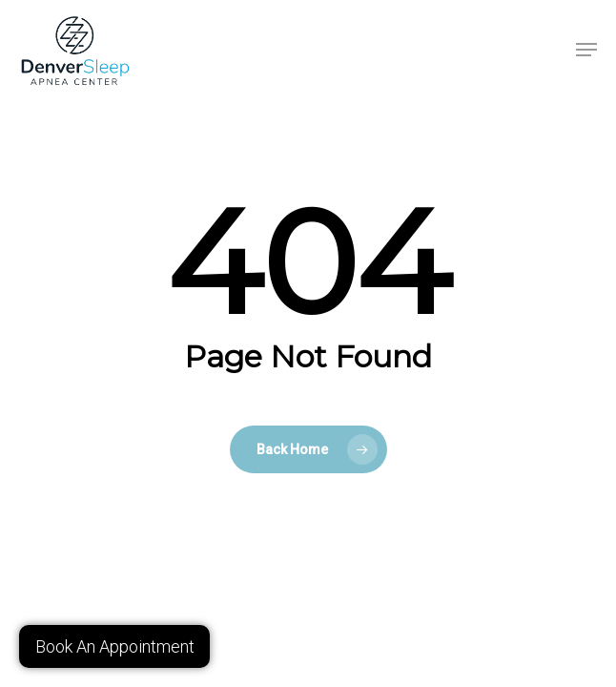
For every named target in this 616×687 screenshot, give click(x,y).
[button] (586, 50)
